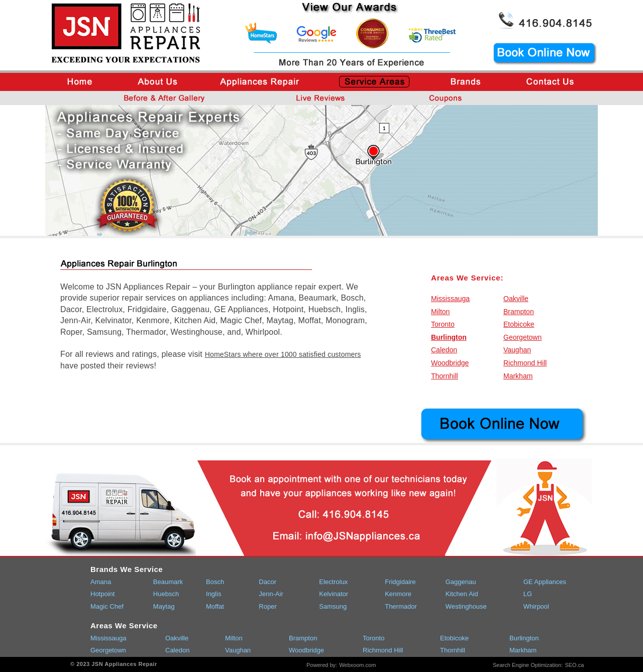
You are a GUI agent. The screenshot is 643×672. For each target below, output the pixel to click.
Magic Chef (107, 606)
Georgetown (522, 337)
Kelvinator (334, 594)
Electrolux (333, 582)
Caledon (444, 350)
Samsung (333, 606)
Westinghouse (466, 606)
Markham (518, 376)
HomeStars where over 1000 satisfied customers (283, 354)
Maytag (164, 606)
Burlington (449, 337)
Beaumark (168, 582)
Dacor (267, 582)
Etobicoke (519, 324)
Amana (101, 582)
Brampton (519, 312)
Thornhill (445, 376)
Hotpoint (102, 594)
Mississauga (450, 299)
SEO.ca (574, 665)
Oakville (516, 299)
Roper (267, 606)
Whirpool (536, 606)
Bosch (215, 582)
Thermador (401, 606)
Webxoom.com (357, 665)
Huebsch (166, 594)
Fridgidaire (400, 582)
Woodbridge (450, 363)
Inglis (213, 594)
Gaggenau (461, 582)
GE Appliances (545, 582)
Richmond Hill (525, 363)
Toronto (443, 324)
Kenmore (398, 594)
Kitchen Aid (462, 594)
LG (528, 594)
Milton (440, 312)
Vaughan (517, 350)
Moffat (215, 606)
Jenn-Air (271, 594)
